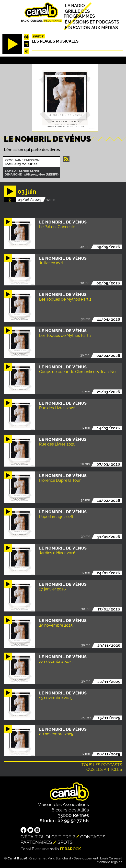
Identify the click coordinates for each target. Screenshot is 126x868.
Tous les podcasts (102, 765)
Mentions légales (109, 862)
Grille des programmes (79, 14)
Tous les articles (103, 769)
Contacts (93, 837)
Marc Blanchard (59, 858)
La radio (75, 5)
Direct (38, 36)
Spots (65, 842)
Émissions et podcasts (92, 22)
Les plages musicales (55, 41)
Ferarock (70, 849)
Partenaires (36, 842)
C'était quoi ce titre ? (48, 837)
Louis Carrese (110, 858)
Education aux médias (91, 28)
